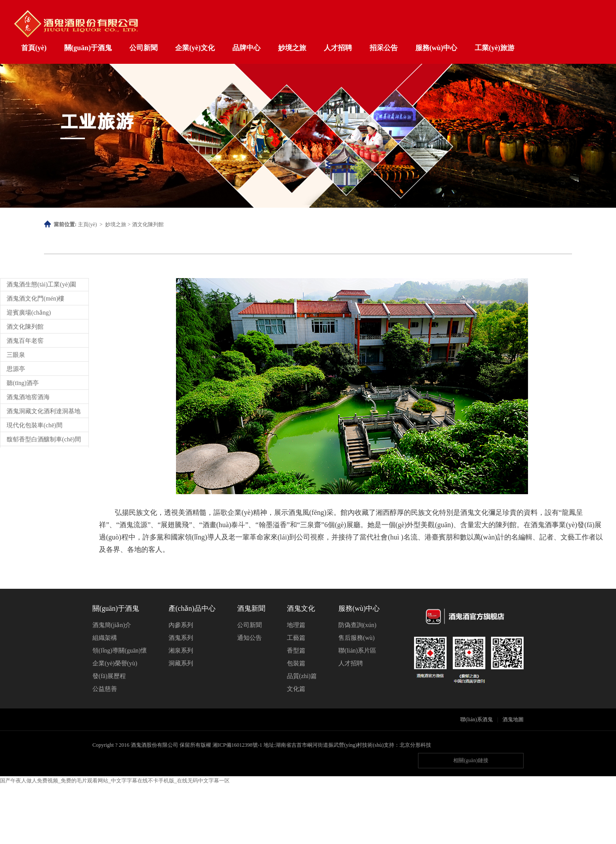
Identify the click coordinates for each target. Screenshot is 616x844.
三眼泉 (16, 355)
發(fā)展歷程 (109, 676)
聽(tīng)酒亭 (23, 383)
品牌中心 (246, 48)
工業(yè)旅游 (495, 48)
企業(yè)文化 (195, 48)
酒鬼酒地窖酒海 (28, 397)
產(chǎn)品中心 (192, 608)
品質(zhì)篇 (302, 676)
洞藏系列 (181, 663)
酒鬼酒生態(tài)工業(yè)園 (41, 284)
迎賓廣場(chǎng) (29, 313)
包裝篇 (296, 663)
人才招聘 (338, 48)
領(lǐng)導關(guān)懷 (120, 651)
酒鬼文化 (301, 608)
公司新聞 (143, 48)
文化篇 (296, 689)
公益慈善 (105, 689)
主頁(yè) (87, 224)
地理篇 (296, 625)
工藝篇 (296, 638)
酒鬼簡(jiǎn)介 (112, 625)
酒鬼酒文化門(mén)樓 (35, 299)
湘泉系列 (181, 651)
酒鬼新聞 (251, 608)
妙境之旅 (292, 48)
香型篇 (296, 651)
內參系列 (181, 625)
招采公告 (384, 48)
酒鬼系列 (181, 638)
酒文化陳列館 (148, 224)
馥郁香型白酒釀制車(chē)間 (44, 439)
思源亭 (16, 369)
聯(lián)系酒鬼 (477, 719)
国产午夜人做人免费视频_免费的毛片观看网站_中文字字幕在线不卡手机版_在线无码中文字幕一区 (115, 781)
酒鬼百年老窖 (25, 341)
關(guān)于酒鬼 (88, 48)
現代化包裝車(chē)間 (35, 425)
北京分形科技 (415, 745)
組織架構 (105, 638)
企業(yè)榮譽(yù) (115, 663)
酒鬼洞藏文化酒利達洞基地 (44, 411)
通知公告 (249, 638)
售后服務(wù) (356, 638)
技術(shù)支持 (378, 745)
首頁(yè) (34, 48)
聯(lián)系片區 (357, 651)
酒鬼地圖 (513, 719)
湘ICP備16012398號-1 (237, 745)
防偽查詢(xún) (357, 625)
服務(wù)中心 (436, 48)
